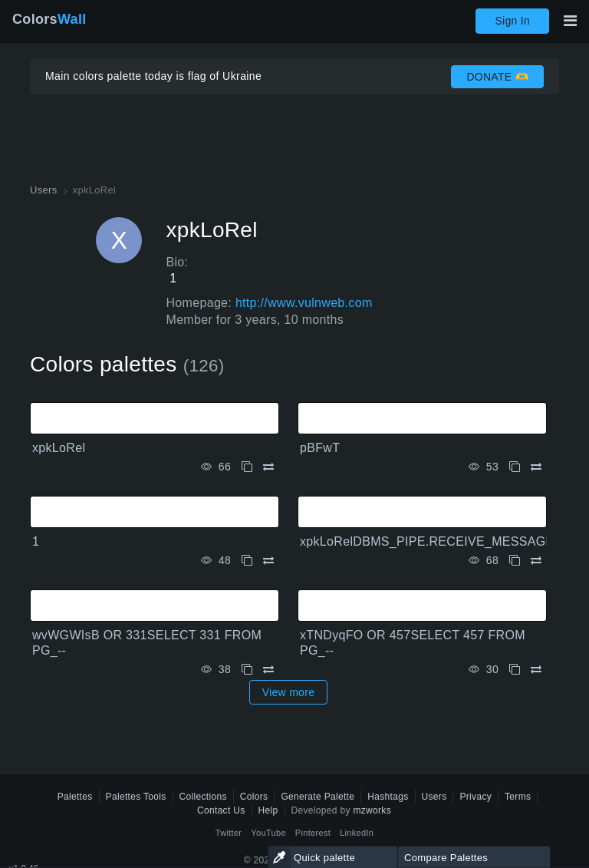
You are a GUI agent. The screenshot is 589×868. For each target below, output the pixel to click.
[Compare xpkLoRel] (268, 467)
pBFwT (320, 448)
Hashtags (388, 797)
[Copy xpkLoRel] (247, 467)
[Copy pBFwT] (515, 467)
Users (434, 797)
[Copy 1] (247, 561)
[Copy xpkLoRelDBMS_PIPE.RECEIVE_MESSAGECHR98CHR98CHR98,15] (515, 561)
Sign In (512, 21)
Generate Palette (318, 797)
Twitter (229, 833)
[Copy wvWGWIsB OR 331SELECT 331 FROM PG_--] (247, 670)
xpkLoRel (59, 448)
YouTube (268, 833)
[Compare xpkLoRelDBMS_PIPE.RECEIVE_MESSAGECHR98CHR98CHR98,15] (536, 561)
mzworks (372, 810)
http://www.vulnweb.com (304, 303)
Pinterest (313, 833)
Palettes (75, 797)
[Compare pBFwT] (536, 467)
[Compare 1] (268, 561)
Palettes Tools (136, 797)
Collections (203, 797)
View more (288, 692)
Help (268, 810)
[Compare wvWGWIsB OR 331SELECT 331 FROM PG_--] (268, 670)
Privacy (475, 797)
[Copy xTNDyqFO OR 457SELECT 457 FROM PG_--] (515, 670)
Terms (518, 797)
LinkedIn (357, 833)
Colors (49, 19)
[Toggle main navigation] (570, 21)
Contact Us (221, 810)
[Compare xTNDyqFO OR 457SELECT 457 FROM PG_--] (536, 670)
